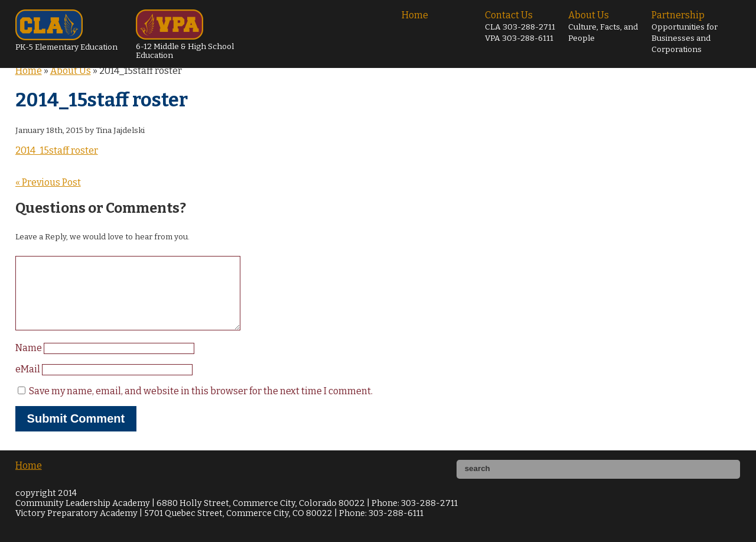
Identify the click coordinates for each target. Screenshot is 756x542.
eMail (29, 383)
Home (415, 15)
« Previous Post (48, 182)
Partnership (685, 32)
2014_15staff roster (57, 150)
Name (30, 362)
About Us (603, 26)
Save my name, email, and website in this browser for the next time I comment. (201, 405)
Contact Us (520, 26)
